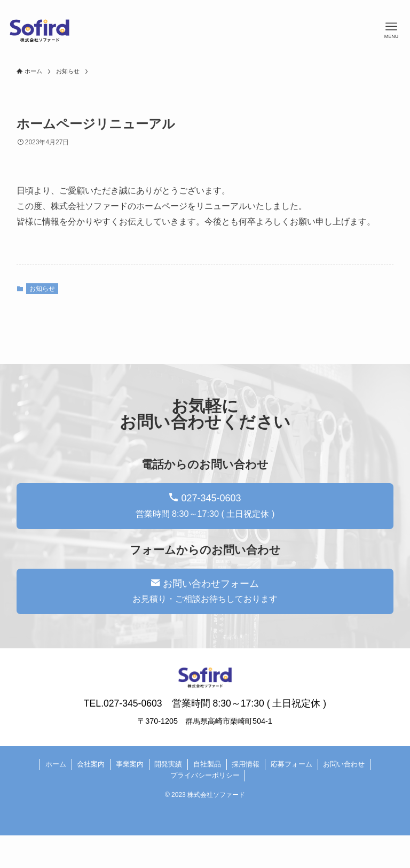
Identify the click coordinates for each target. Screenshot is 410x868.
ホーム (56, 764)
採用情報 (246, 764)
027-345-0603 (205, 506)
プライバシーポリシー (205, 775)
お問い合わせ (344, 764)
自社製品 (207, 764)
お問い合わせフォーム (205, 591)
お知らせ (42, 289)
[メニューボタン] (391, 30)
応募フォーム (291, 764)
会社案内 (91, 764)
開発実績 (168, 764)
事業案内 (130, 764)
